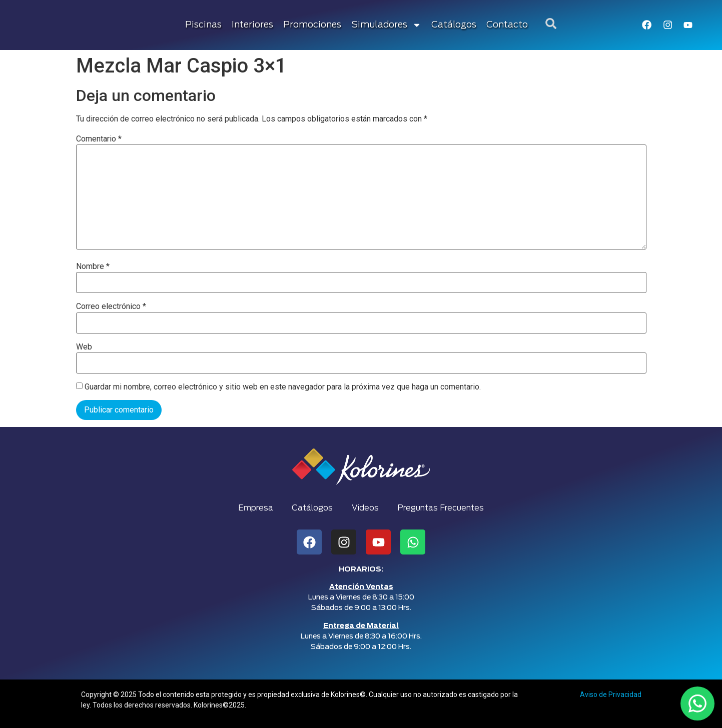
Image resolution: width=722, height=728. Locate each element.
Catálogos (454, 25)
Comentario (99, 139)
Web (84, 347)
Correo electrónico (111, 306)
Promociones (313, 25)
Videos (366, 508)
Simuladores (387, 25)
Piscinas (204, 25)
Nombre (93, 266)
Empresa (254, 508)
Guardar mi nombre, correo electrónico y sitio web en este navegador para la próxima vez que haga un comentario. (283, 387)
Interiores (253, 25)
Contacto (508, 25)
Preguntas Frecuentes (443, 508)
